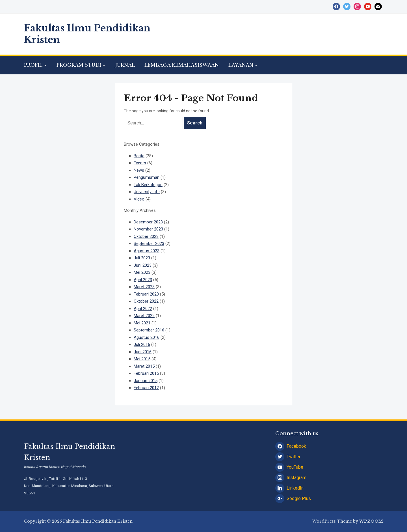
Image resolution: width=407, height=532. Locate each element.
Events (140, 163)
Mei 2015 (142, 359)
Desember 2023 (148, 222)
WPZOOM (371, 521)
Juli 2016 (142, 344)
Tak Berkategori (148, 185)
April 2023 (143, 280)
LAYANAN (241, 65)
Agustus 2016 (147, 337)
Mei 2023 (142, 272)
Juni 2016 (143, 352)
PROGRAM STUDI (79, 65)
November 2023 (148, 229)
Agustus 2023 (147, 251)
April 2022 (143, 309)
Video (139, 199)
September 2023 (149, 244)
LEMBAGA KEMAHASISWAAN (182, 65)
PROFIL (33, 65)
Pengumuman (147, 177)
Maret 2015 (144, 366)
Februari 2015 (146, 373)
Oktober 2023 (146, 236)
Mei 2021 (142, 323)
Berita (139, 156)
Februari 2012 (146, 388)
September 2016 (149, 330)
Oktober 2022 (146, 301)
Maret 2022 (144, 316)
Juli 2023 (142, 258)
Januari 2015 (146, 381)
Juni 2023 (143, 265)
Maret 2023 (144, 287)
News (139, 170)
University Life (147, 192)
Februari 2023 (146, 294)
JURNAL (125, 65)
